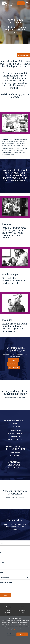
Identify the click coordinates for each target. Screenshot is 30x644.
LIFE (14, 360)
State (2, 572)
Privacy (22, 607)
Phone (2, 563)
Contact (23, 609)
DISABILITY (12, 364)
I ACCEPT (22, 634)
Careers (7, 615)
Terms (23, 613)
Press (7, 609)
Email (2, 553)
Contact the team (23, 55)
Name (2, 543)
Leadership (7, 613)
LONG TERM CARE (14, 367)
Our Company (8, 607)
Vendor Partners (23, 611)
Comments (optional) (6, 582)
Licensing (7, 611)
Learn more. (18, 630)
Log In (21, 3)
